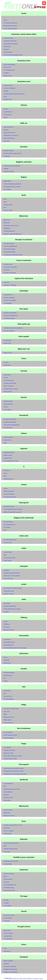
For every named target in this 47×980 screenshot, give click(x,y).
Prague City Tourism (8, 753)
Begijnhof (6, 169)
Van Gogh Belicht (8, 936)
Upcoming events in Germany (11, 389)
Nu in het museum (8, 810)
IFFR (5, 846)
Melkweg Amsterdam (9, 630)
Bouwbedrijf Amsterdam (9, 249)
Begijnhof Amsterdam (9, 171)
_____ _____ (7, 17)
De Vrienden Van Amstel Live (11, 23)
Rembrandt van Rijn (8, 797)
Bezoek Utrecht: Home (9, 915)
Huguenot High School (9, 452)
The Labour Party (8, 542)
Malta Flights (7, 603)
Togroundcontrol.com (9, 479)
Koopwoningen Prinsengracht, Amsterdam (14, 768)
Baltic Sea (6, 130)
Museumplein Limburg (9, 642)
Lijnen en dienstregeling (9, 64)
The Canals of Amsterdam (10, 273)
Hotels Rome (7, 828)
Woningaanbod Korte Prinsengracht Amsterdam (15, 774)
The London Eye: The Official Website (13, 588)
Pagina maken (23, 979)
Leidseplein (6, 570)
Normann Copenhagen (9, 297)
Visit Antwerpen (7, 115)
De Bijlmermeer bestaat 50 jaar (11, 225)
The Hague (6, 903)
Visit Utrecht (7, 921)
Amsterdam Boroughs (9, 243)
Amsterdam (6, 282)
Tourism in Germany (9, 386)
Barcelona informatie (9, 151)
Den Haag (6, 900)
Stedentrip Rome (8, 833)
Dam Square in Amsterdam (10, 313)
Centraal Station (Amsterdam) (11, 44)
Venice (5, 948)
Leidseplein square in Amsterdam (11, 573)
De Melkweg (7, 624)
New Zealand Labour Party (10, 540)
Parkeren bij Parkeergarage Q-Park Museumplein (15, 648)
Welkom (6, 117)
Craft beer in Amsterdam (9, 88)
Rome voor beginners (9, 831)
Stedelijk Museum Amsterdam (11, 861)
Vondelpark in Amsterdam (10, 966)
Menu (5, 476)
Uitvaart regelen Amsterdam (10, 28)
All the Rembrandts (8, 783)
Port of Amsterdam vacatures (10, 735)
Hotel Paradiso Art (8, 675)
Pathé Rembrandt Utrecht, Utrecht (12, 789)
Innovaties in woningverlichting (11, 709)
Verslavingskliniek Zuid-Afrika (11, 461)
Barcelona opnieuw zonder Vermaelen (12, 153)
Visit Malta (6, 612)
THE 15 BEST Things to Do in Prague (13, 756)
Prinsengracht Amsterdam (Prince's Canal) (14, 771)
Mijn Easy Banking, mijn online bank (12, 184)
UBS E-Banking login (9, 888)
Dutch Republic (7, 340)
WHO (5, 530)
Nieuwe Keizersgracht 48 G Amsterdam (13, 509)
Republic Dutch (7, 343)
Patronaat (6, 407)
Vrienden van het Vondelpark (10, 972)
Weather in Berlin (8, 392)
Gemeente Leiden (8, 552)
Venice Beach (7, 951)
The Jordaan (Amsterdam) (10, 497)
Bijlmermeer (7, 223)
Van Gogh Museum (8, 939)
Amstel (5, 20)
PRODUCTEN (7, 663)
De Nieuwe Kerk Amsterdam (10, 315)
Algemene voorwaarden (33, 979)
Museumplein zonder (9, 645)
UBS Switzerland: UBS (9, 890)
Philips (5, 714)
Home (5, 202)
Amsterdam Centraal (8, 38)
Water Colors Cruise (8, 579)
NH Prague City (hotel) (9, 750)
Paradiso (6, 681)
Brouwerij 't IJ (7, 470)
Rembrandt (6, 795)
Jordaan (5, 488)
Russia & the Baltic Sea (9, 138)
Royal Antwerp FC (8, 112)
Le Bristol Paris (7, 691)
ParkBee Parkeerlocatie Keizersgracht (12, 512)
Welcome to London (8, 594)
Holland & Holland (8, 437)
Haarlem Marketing (8, 404)
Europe (5, 657)
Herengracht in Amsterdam (10, 419)
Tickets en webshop (8, 933)
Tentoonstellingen (8, 864)
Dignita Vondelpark (8, 961)
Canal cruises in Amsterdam (10, 267)
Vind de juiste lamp (8, 723)
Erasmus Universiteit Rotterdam (11, 843)
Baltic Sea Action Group (9, 132)
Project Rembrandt (8, 792)
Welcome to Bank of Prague (10, 759)
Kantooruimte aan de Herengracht (12, 425)
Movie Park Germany (9, 380)
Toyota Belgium (7, 189)
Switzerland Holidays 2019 (10, 885)
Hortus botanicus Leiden (9, 558)
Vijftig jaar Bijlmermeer (9, 231)
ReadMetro (6, 73)
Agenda (5, 621)
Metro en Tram (7, 67)
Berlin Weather (7, 375)
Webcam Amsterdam (9, 738)
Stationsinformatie (8, 52)
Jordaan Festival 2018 (9, 491)
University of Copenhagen (10, 300)
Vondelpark (6, 964)
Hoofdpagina (7, 228)
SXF (5, 207)
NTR (5, 786)
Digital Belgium (7, 181)
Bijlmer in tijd (7, 220)
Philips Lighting (7, 720)
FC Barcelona (7, 156)
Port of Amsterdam (8, 732)
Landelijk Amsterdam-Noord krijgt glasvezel (14, 94)
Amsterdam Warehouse (9, 673)
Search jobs (6, 882)
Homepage (6, 49)
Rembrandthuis (7, 800)
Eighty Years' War (8, 353)
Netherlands (6, 660)
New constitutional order (9, 524)
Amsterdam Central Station (10, 41)
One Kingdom (7, 527)
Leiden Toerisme (8, 560)
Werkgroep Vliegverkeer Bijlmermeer (12, 234)
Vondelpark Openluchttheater (10, 969)
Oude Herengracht (8, 428)
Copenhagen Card (8, 295)
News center (7, 711)
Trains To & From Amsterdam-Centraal (13, 55)
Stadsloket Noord (8, 99)
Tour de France (7, 365)
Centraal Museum (8, 918)
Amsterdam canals (8, 264)
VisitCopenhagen (8, 303)
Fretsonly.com (15, 979)
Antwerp (6, 109)
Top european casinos (9, 591)
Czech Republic (7, 747)
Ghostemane (7, 627)
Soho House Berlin (8, 205)
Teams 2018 (6, 141)
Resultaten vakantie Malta (10, 606)
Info (5, 678)
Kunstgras (6, 91)
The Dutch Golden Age (9, 331)
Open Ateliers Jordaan (9, 494)
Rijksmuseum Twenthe (9, 816)
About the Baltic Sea (8, 127)
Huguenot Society (8, 455)
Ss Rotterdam (7, 852)
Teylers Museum (7, 410)
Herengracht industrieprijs (10, 422)
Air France (6, 362)
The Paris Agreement (9, 699)
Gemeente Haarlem (8, 401)
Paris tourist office (8, 696)
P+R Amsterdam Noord (9, 70)
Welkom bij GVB (8, 76)
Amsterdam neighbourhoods (10, 246)
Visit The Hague (7, 906)
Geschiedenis (7, 270)
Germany (6, 377)
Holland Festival (7, 440)
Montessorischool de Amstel (10, 26)
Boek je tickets (7, 930)
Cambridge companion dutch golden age (13, 328)
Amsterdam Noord (8, 85)
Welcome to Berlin (8, 210)
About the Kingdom (8, 522)
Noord (5, 96)
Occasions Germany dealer (10, 383)
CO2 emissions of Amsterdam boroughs (13, 255)
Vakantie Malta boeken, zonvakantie (12, 609)
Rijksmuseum (7, 813)
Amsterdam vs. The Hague (10, 285)
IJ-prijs (5, 473)
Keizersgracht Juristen (9, 506)
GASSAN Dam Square (9, 318)
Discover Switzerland (9, 874)
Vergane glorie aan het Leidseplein (12, 576)
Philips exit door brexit (9, 717)
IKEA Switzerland (8, 879)
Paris (5, 693)
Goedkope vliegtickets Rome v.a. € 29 (13, 825)
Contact (41, 979)
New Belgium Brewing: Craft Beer (12, 187)
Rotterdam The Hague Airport (11, 849)
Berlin (5, 199)
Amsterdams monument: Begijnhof (12, 166)
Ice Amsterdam (7, 639)
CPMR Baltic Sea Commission (11, 135)
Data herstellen (7, 46)
